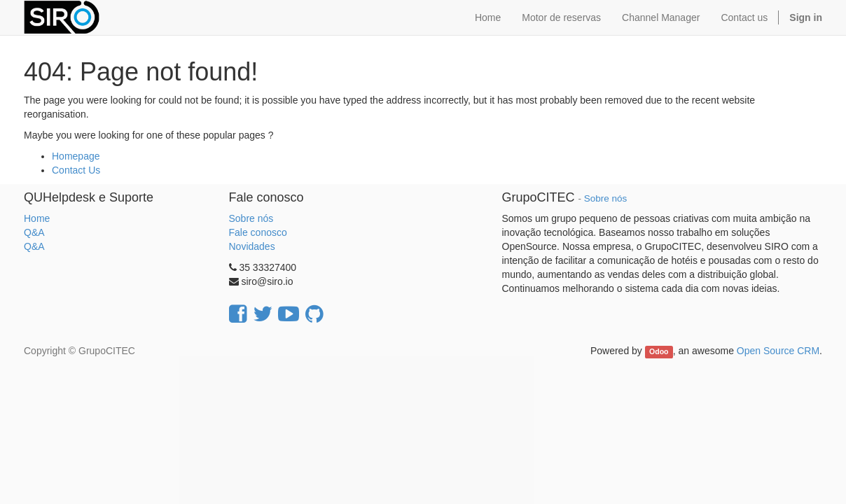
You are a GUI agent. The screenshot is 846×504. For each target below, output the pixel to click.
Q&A (34, 232)
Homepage (76, 156)
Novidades (252, 246)
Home (37, 218)
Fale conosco (258, 232)
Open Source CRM (778, 351)
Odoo (659, 351)
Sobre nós (251, 218)
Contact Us (76, 170)
